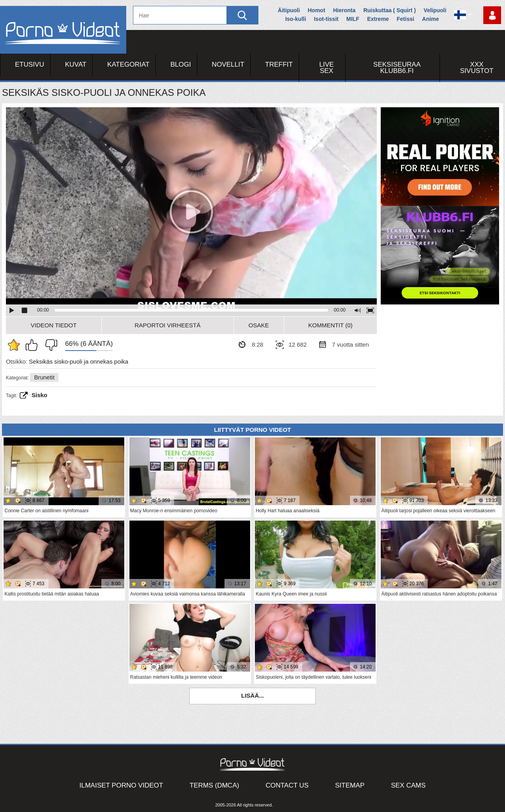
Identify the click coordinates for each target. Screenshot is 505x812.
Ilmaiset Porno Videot (121, 785)
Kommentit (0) (330, 325)
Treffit (279, 64)
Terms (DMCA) (215, 785)
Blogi (181, 64)
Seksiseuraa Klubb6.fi (397, 68)
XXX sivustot (477, 68)
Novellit (228, 64)
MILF (353, 19)
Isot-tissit (326, 19)
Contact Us (287, 785)
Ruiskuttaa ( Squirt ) (390, 10)
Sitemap (350, 785)
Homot (316, 10)
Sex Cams (408, 785)
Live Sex (326, 68)
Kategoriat (128, 64)
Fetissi (406, 19)
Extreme (378, 19)
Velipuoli (435, 10)
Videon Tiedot (54, 325)
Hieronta (344, 10)
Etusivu (30, 64)
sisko (39, 395)
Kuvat (76, 64)
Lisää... (252, 695)
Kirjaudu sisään (492, 15)
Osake (259, 325)
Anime (431, 19)
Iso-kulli (296, 19)
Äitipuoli (289, 10)
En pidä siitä (49, 345)
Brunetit (44, 377)
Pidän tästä (34, 345)
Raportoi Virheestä (167, 325)
